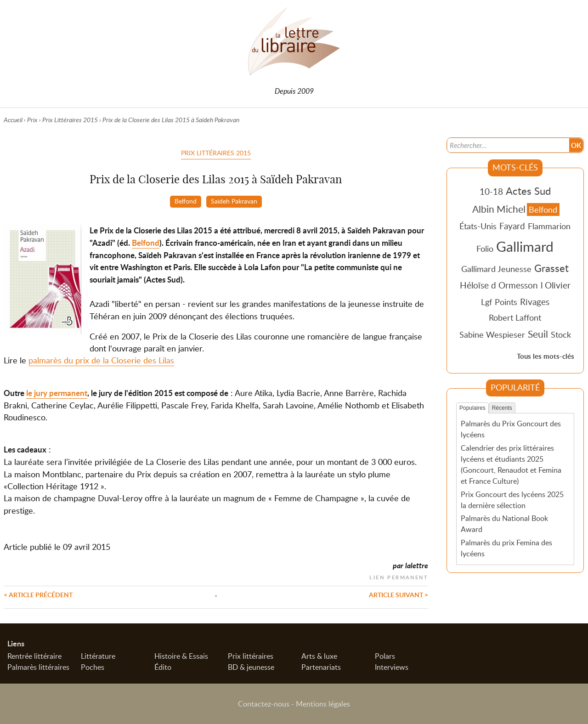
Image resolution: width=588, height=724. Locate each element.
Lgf (486, 302)
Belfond (186, 201)
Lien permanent (399, 576)
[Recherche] (507, 145)
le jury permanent (57, 393)
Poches (93, 667)
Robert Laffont (515, 317)
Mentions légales (323, 704)
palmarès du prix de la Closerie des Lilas (101, 360)
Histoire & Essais (181, 656)
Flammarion (549, 226)
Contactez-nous (264, 704)
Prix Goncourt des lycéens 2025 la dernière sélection (512, 500)
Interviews (392, 667)
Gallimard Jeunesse (496, 269)
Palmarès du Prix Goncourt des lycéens (511, 429)
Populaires (472, 408)
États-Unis (478, 226)
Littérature (98, 656)
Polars (385, 656)
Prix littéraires (251, 656)
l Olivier (556, 285)
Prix (32, 120)
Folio (485, 249)
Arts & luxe (319, 656)
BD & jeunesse (251, 667)
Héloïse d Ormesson (499, 285)
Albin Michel (499, 209)
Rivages (535, 302)
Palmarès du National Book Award (504, 524)
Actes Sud (528, 191)
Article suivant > (399, 594)
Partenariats (321, 667)
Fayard (512, 226)
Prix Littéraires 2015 (70, 120)
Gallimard (525, 246)
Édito (163, 667)
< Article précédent (38, 594)
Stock (561, 334)
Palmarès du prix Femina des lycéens (506, 548)
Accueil (13, 120)
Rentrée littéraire (34, 656)
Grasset (551, 268)
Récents (502, 408)
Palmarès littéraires (38, 667)
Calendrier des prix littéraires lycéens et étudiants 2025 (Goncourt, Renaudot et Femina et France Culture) (511, 464)
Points (506, 302)
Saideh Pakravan (234, 201)
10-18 (491, 191)
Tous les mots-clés (546, 356)
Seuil (538, 334)
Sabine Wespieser (492, 334)
